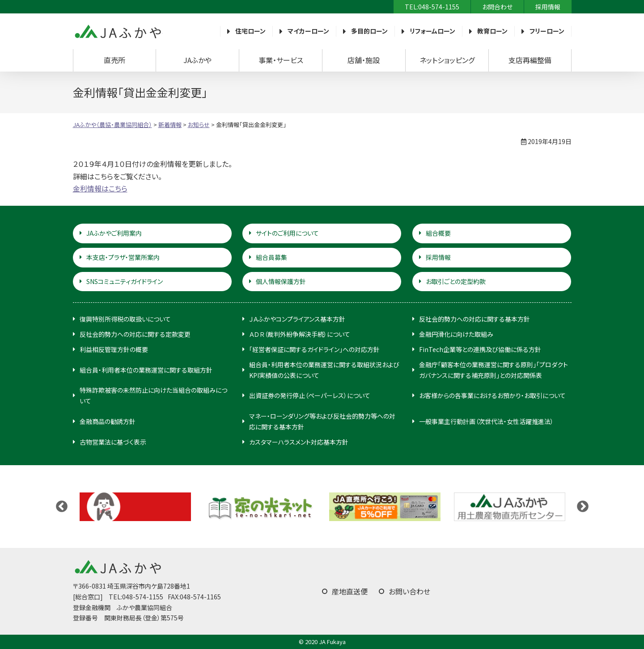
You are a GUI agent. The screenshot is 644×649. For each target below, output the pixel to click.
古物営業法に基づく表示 (113, 442)
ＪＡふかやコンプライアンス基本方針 (297, 319)
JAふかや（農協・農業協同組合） (118, 31)
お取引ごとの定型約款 (456, 281)
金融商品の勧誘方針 (108, 421)
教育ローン (492, 31)
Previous (62, 507)
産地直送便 (350, 591)
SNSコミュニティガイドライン (125, 281)
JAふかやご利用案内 (114, 233)
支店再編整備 (530, 60)
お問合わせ (497, 7)
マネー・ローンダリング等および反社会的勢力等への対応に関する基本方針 (322, 421)
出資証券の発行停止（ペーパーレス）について (310, 395)
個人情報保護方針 (281, 281)
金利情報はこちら (100, 188)
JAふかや (197, 60)
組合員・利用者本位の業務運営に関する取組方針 (146, 370)
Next (583, 507)
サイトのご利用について (287, 233)
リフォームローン (432, 31)
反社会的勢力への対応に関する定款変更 (135, 334)
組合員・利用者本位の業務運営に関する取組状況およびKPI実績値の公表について (324, 370)
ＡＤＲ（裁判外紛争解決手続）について (300, 334)
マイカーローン (308, 31)
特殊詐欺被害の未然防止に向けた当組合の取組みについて (153, 395)
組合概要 (438, 233)
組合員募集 (271, 257)
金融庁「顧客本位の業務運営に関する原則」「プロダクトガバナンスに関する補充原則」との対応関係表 (494, 370)
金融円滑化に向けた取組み (456, 334)
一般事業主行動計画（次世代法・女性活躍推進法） (486, 421)
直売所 (114, 60)
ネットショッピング (447, 60)
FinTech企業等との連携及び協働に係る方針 (480, 349)
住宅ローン (250, 31)
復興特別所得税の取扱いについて (125, 319)
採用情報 (548, 7)
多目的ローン (369, 31)
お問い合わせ (409, 591)
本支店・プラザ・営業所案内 (123, 257)
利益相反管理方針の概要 (114, 349)
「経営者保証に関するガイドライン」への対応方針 (314, 349)
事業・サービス (281, 60)
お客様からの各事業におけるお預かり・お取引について (492, 395)
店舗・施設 (364, 60)
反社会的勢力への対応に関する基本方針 (475, 319)
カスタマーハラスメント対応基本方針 (299, 442)
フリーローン (547, 31)
